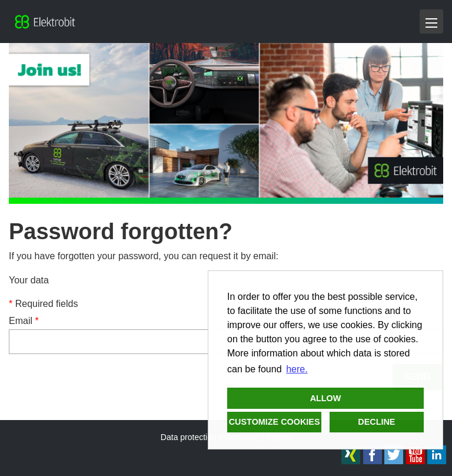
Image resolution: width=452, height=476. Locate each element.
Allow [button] (326, 398)
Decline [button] (376, 422)
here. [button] (297, 369)
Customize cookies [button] (275, 422)
